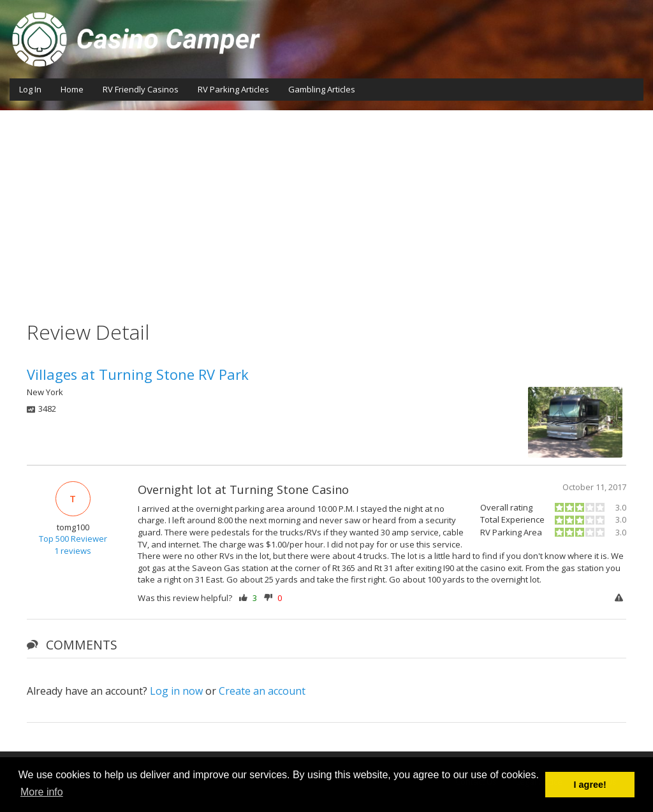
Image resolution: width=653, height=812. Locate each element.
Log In (30, 89)
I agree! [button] (590, 785)
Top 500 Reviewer (73, 539)
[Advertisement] (326, 206)
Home (72, 89)
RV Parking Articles (233, 89)
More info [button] (42, 792)
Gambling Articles (322, 89)
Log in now (176, 691)
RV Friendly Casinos (141, 89)
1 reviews (73, 551)
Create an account (262, 691)
